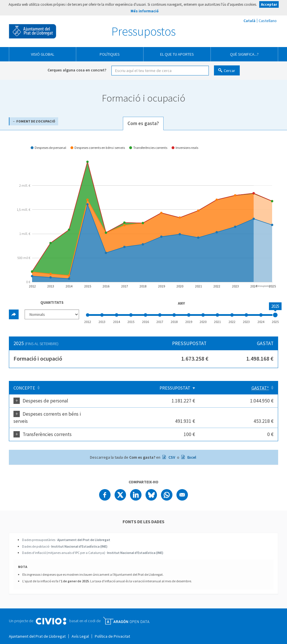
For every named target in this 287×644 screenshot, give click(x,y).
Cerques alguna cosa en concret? (77, 70)
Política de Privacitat (112, 629)
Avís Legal (80, 629)
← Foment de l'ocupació (34, 121)
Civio (51, 614)
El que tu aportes (177, 54)
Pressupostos (143, 31)
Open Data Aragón (126, 614)
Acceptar (269, 4)
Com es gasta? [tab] (143, 123)
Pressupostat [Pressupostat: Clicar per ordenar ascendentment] (216, 388)
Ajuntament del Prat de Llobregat (33, 31)
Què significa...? (244, 54)
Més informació (145, 11)
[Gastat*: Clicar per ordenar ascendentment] (259, 388)
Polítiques (110, 54)
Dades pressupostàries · (66, 533)
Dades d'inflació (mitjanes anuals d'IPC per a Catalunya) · (93, 545)
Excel (191, 450)
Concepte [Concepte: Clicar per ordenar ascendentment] (24, 388)
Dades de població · (65, 539)
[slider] (275, 315)
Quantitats (52, 302)
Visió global (43, 54)
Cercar (229, 71)
